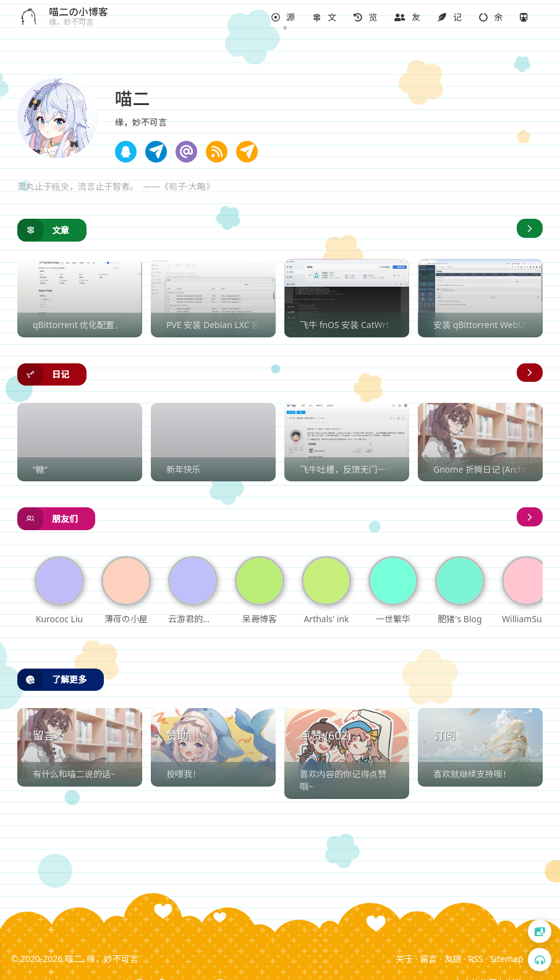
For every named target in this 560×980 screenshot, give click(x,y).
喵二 (74, 959)
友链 (453, 959)
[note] (283, 17)
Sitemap (507, 959)
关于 (404, 959)
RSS (476, 959)
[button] (283, 17)
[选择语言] (540, 931)
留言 (428, 959)
